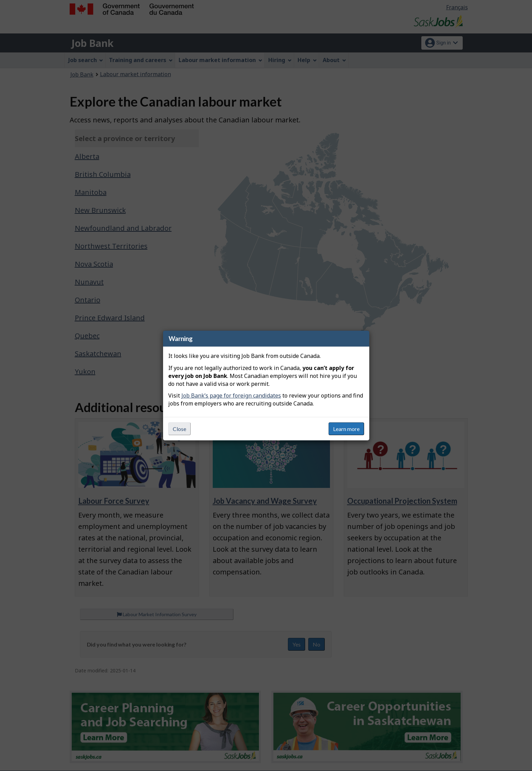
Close (179, 429)
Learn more (346, 429)
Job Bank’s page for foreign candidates (231, 395)
